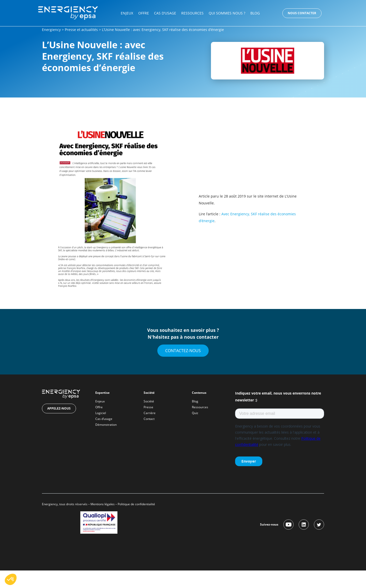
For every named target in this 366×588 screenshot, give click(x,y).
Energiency (51, 30)
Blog (255, 13)
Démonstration (106, 425)
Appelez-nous (59, 408)
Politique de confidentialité (137, 504)
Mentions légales (103, 504)
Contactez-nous (183, 351)
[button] (11, 579)
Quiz (195, 413)
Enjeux (127, 13)
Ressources (192, 13)
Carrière (150, 413)
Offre (144, 13)
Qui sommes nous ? (227, 13)
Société (149, 401)
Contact (149, 419)
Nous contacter (302, 13)
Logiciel (101, 413)
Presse (148, 407)
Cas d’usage (165, 13)
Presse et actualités (81, 30)
